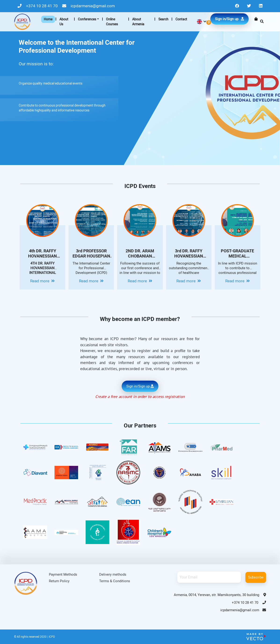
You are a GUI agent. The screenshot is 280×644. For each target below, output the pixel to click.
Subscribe (256, 577)
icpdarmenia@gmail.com (89, 6)
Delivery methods (113, 574)
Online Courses (112, 22)
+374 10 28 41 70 (38, 6)
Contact (181, 19)
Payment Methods (63, 574)
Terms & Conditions (115, 581)
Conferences (87, 19)
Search (163, 19)
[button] (201, 22)
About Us (64, 22)
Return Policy (59, 581)
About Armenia (138, 22)
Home (48, 19)
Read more (42, 281)
